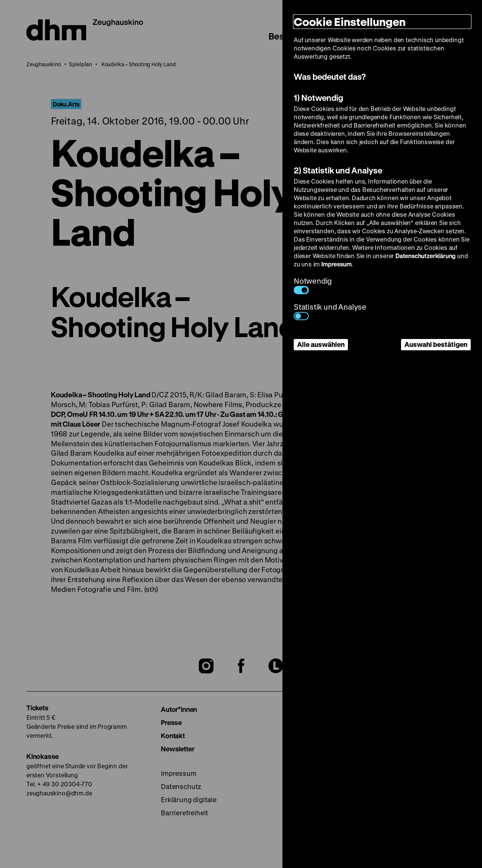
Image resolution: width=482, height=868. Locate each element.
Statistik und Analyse (330, 311)
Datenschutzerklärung (426, 256)
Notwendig (313, 285)
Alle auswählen (321, 344)
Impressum (336, 264)
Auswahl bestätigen (436, 344)
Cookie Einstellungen (350, 22)
